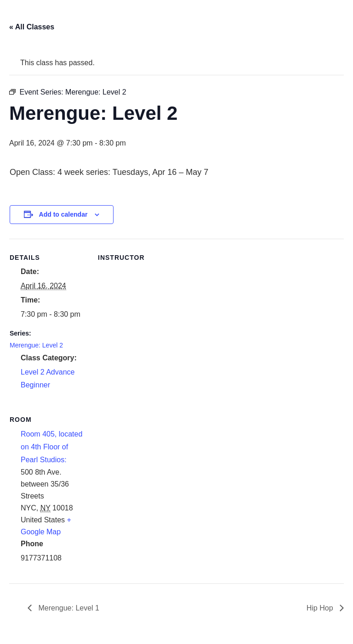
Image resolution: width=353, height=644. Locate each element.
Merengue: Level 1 (68, 608)
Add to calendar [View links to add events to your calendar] (63, 214)
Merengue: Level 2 (36, 345)
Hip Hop (321, 608)
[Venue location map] (146, 464)
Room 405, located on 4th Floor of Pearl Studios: (51, 447)
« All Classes (32, 27)
